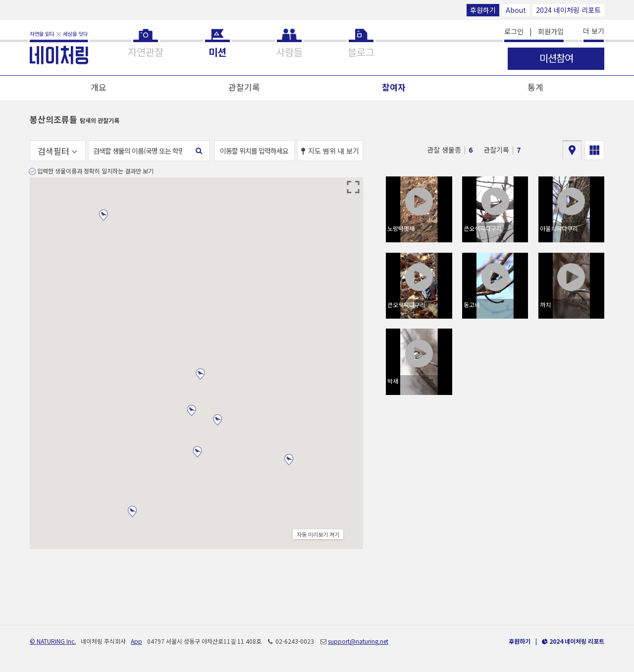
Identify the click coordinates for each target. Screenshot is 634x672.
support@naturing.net (358, 641)
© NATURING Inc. (53, 641)
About (516, 10)
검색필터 (57, 151)
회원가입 (551, 31)
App (136, 641)
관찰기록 (244, 87)
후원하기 (483, 10)
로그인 (514, 31)
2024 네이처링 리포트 (568, 10)
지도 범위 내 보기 (330, 151)
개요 (99, 87)
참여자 (394, 87)
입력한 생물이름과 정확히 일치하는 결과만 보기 (95, 171)
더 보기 (594, 31)
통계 (535, 87)
